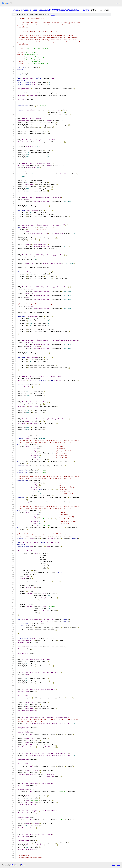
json (118, 865)
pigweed (15, 10)
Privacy (18, 865)
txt (114, 865)
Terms (23, 865)
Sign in (118, 3)
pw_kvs (86, 10)
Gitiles (12, 865)
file (53, 15)
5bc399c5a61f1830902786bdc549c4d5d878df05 (59, 10)
